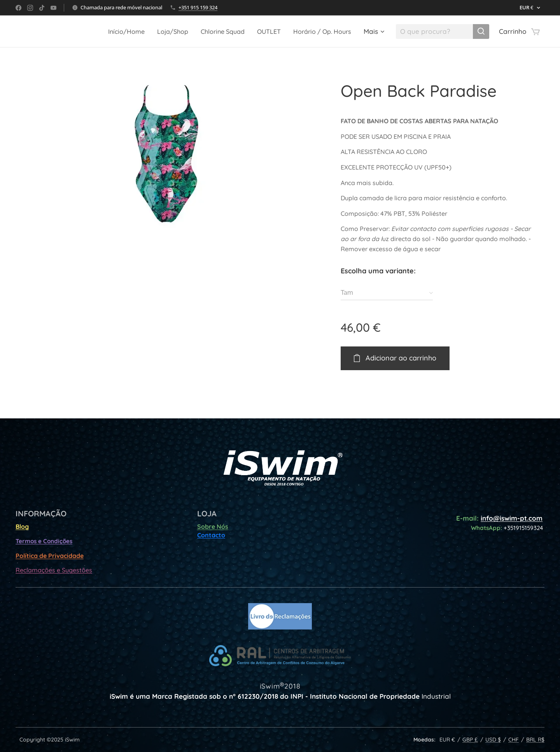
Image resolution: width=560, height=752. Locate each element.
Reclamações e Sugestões (54, 570)
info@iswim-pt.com (512, 518)
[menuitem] (113, 31)
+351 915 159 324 (198, 7)
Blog (22, 526)
